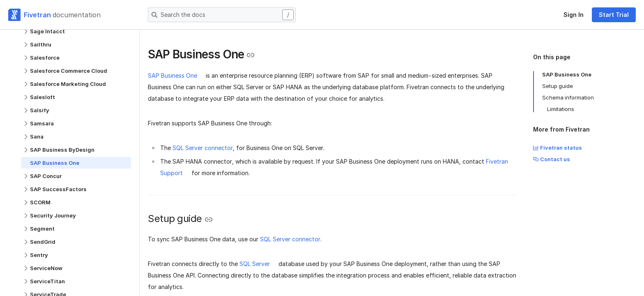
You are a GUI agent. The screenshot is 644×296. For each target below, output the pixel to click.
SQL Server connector (203, 148)
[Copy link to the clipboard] (251, 55)
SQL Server (255, 264)
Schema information (568, 97)
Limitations (561, 109)
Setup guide (558, 86)
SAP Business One (172, 75)
